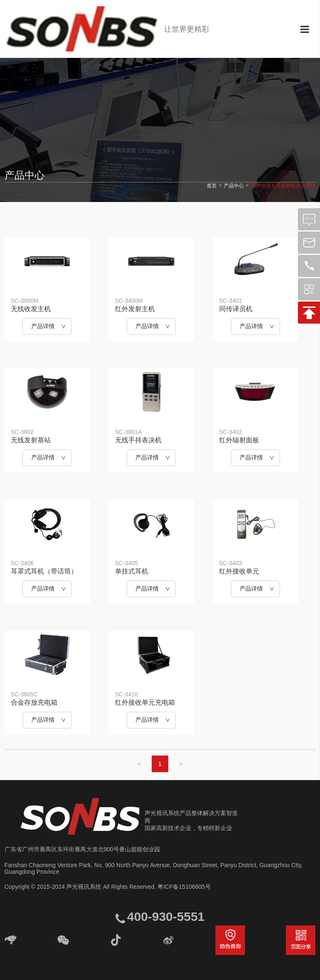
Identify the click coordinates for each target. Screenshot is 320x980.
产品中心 (234, 186)
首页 (212, 186)
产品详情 (43, 326)
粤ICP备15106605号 (184, 887)
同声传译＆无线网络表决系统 (283, 186)
